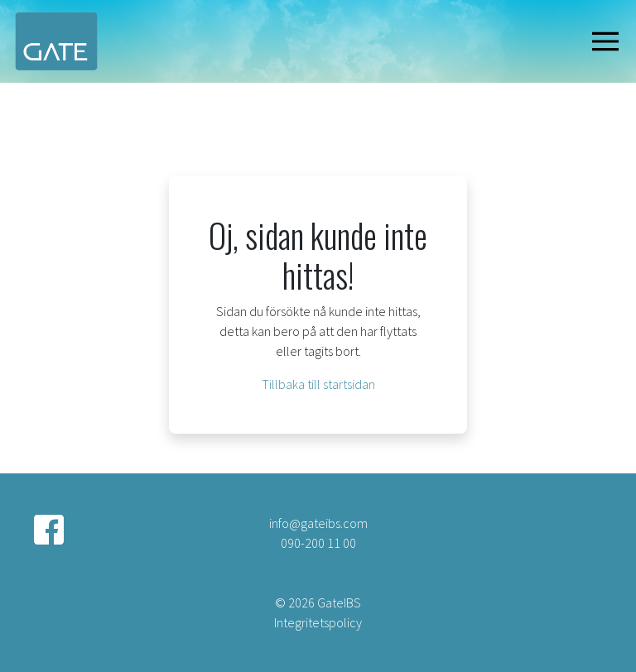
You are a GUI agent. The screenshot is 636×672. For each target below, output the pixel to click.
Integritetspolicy (318, 622)
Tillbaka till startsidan (318, 384)
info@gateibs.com (318, 523)
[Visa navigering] (609, 41)
